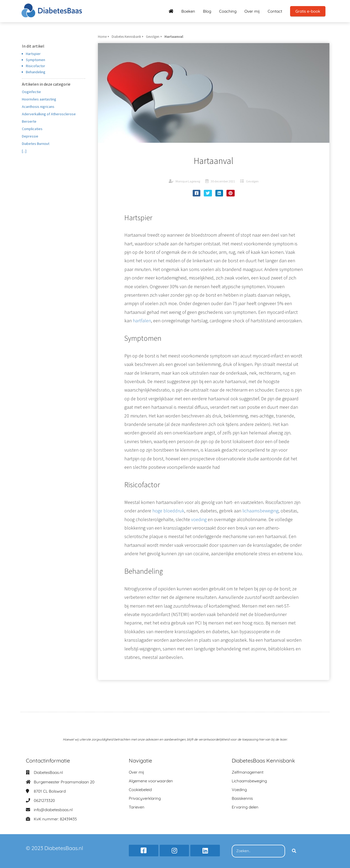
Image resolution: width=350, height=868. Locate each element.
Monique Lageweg (188, 181)
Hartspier (33, 54)
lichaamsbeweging (260, 511)
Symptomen (36, 60)
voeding (199, 519)
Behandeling (36, 72)
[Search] (294, 851)
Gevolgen (252, 181)
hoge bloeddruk (168, 511)
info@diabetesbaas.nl (53, 810)
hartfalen (142, 321)
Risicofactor (36, 66)
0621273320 (44, 800)
